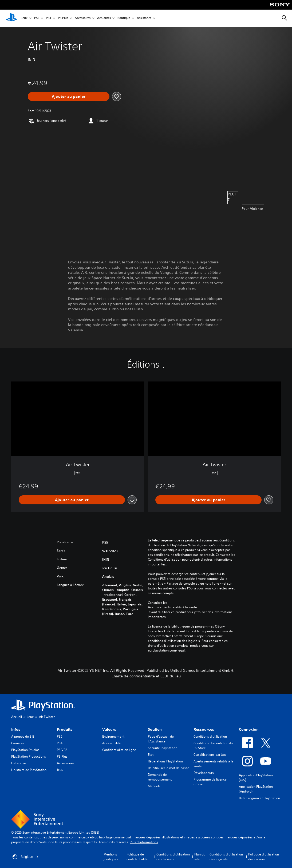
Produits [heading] (65, 729)
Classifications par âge (210, 755)
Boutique (124, 18)
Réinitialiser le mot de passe (169, 768)
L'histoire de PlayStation (29, 770)
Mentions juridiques (111, 857)
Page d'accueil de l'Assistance (161, 739)
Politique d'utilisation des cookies (264, 857)
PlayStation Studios (25, 750)
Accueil (17, 717)
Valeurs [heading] (109, 729)
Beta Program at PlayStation (259, 798)
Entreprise (19, 763)
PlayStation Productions (29, 756)
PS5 (37, 18)
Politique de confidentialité (137, 857)
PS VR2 (62, 750)
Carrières (18, 743)
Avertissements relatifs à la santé (172, 607)
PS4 (49, 18)
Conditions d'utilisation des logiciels (226, 857)
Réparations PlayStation (165, 761)
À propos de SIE (23, 736)
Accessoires (83, 18)
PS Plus (63, 18)
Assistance (144, 18)
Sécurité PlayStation (163, 748)
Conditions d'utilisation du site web (173, 857)
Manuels (154, 786)
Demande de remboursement (160, 777)
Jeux (24, 18)
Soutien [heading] (155, 729)
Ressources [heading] (204, 729)
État (151, 755)
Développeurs (204, 773)
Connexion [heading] (249, 729)
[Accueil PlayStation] (11, 18)
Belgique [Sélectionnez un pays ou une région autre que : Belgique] (25, 857)
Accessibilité (111, 743)
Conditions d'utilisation (210, 736)
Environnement (113, 736)
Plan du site (200, 857)
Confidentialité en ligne (119, 750)
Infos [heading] (16, 729)
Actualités (104, 18)
